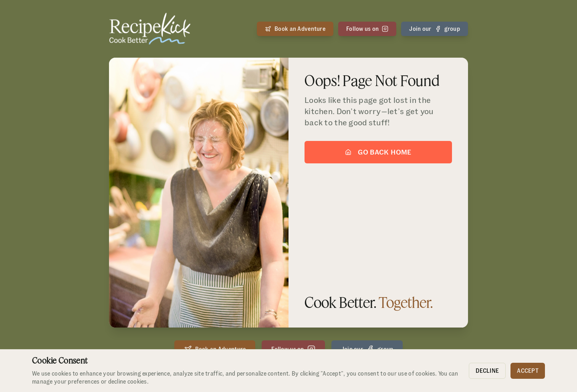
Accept (528, 371)
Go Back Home (378, 153)
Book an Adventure (295, 29)
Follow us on (367, 29)
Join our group (435, 29)
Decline (487, 371)
